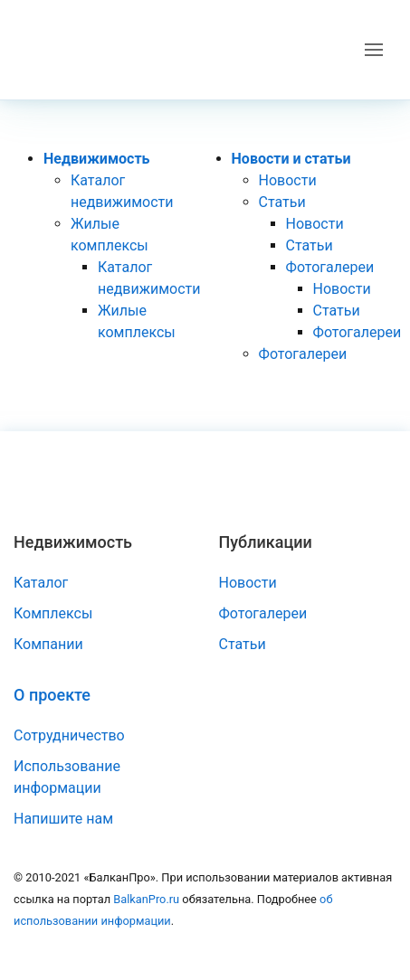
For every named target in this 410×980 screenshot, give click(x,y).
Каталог (41, 583)
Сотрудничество (69, 735)
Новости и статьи (291, 159)
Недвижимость (97, 159)
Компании (48, 644)
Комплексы (53, 613)
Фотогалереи (330, 267)
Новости (288, 180)
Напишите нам (63, 819)
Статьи (282, 202)
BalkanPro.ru (146, 899)
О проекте (52, 695)
